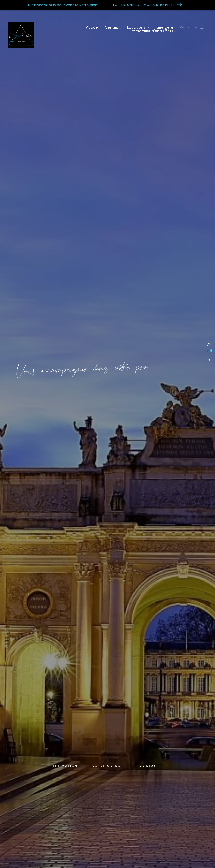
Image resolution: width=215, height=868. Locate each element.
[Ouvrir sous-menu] (120, 28)
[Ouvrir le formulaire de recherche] (199, 27)
